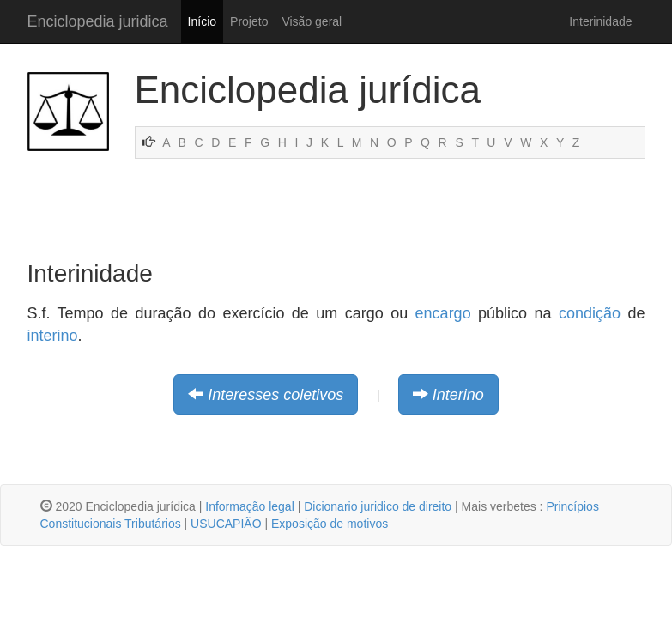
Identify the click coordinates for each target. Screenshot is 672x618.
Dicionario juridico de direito (378, 506)
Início (202, 21)
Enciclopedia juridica (98, 21)
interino (53, 336)
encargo (443, 313)
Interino (458, 395)
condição (590, 313)
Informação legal (250, 506)
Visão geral (312, 21)
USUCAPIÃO (226, 524)
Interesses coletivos (275, 395)
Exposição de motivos (330, 524)
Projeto (249, 21)
